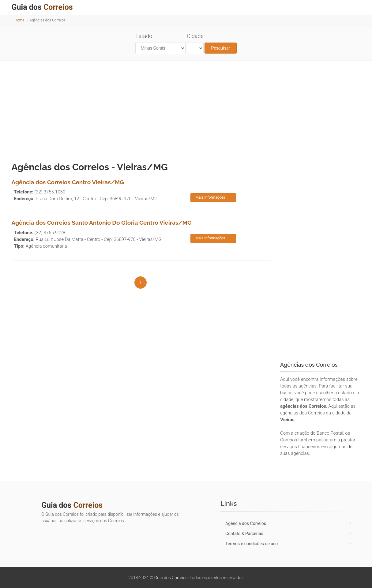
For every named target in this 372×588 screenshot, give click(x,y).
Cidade (195, 36)
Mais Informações (210, 197)
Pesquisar (220, 48)
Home (20, 20)
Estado (144, 36)
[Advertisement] (186, 110)
